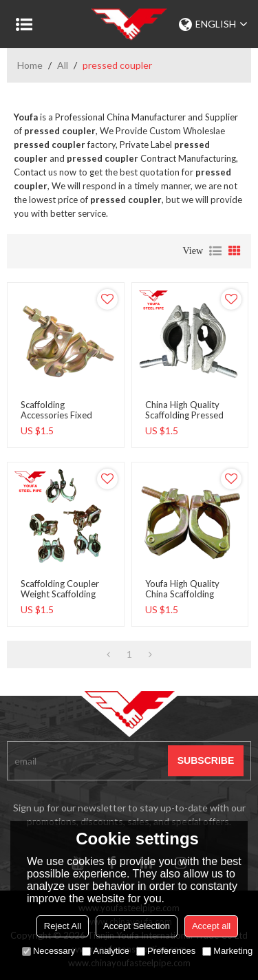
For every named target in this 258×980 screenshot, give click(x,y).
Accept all (211, 926)
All (63, 65)
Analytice (106, 951)
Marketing (227, 951)
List (215, 251)
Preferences (166, 951)
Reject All (63, 926)
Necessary (49, 951)
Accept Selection (137, 926)
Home (30, 65)
